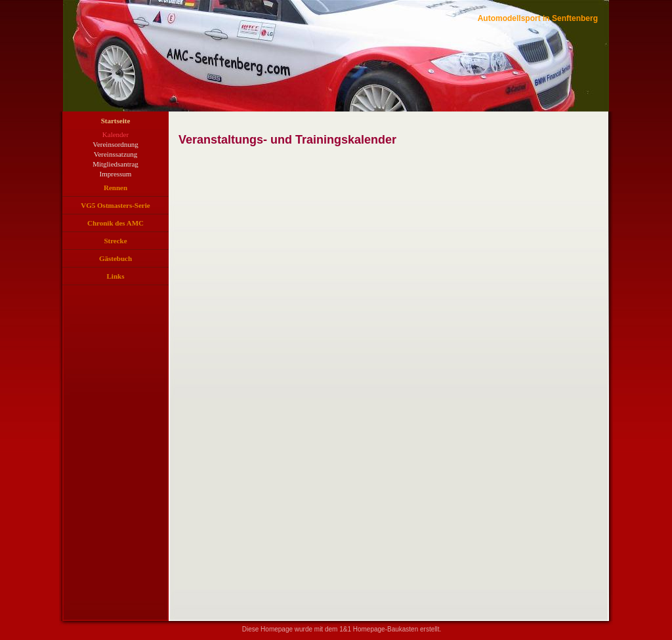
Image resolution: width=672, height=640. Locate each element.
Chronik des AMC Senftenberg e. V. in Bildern (115, 226)
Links (116, 276)
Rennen (115, 188)
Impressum (116, 174)
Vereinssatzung (116, 154)
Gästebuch (115, 258)
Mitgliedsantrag (115, 164)
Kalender (115, 134)
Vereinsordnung (115, 144)
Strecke (115, 241)
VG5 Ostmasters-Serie (115, 205)
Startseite (116, 121)
